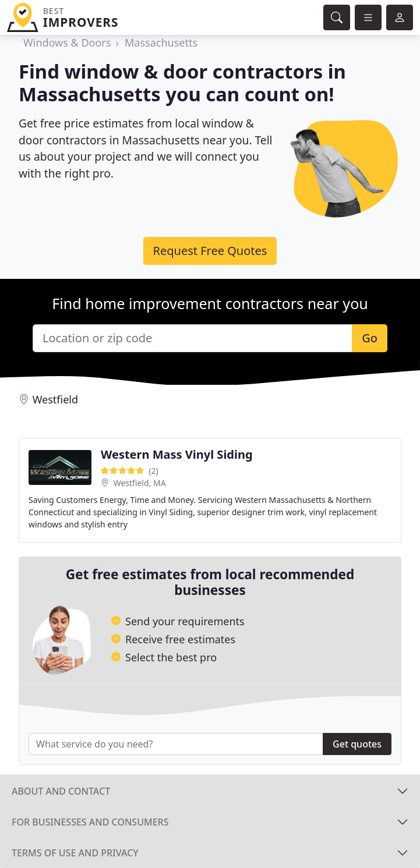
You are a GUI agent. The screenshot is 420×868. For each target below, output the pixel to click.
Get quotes (357, 744)
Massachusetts (161, 42)
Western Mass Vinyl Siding (177, 454)
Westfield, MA (140, 483)
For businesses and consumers (90, 822)
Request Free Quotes (210, 251)
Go (370, 338)
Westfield (55, 399)
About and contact (61, 791)
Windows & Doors (67, 42)
